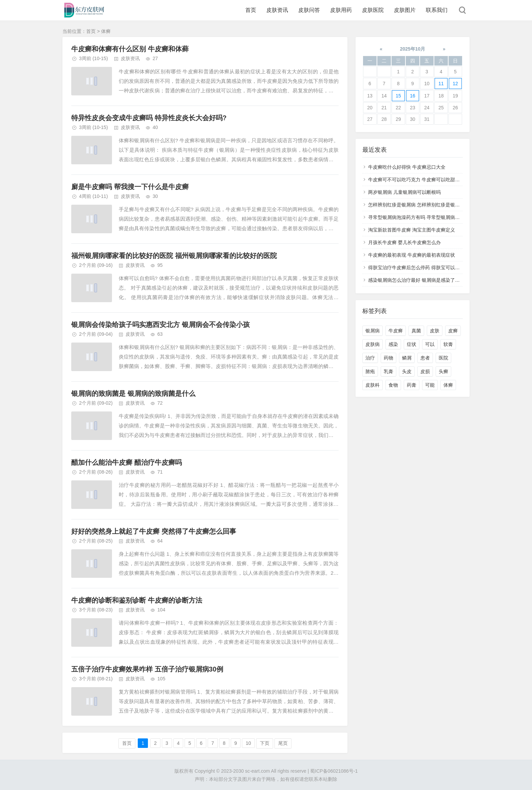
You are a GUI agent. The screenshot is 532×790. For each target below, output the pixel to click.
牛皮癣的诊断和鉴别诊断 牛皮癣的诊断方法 (137, 600)
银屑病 (373, 331)
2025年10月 (413, 49)
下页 (265, 743)
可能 (430, 385)
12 (455, 84)
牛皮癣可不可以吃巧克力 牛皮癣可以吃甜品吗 (416, 180)
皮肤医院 (373, 10)
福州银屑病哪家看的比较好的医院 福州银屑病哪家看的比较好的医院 (174, 256)
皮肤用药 (341, 10)
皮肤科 (373, 385)
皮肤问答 (309, 10)
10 (248, 743)
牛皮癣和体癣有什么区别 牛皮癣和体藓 (130, 49)
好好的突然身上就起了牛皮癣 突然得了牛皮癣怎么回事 (154, 531)
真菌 (416, 331)
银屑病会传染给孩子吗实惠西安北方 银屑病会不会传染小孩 (160, 325)
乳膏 (388, 371)
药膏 (412, 385)
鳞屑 (407, 358)
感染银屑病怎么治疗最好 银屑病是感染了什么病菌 (421, 280)
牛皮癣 (396, 331)
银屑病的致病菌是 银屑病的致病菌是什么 (133, 393)
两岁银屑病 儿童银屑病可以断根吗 (404, 192)
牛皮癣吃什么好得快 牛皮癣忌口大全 (407, 167)
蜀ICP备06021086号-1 (334, 771)
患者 (425, 358)
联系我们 (437, 10)
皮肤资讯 (277, 10)
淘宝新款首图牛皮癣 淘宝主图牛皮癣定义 (412, 230)
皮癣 (453, 331)
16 (413, 96)
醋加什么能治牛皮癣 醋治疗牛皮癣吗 (127, 462)
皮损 (425, 371)
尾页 (283, 743)
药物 (388, 358)
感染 (393, 344)
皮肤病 (373, 344)
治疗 (370, 358)
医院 (443, 358)
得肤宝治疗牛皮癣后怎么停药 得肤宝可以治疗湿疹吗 (423, 268)
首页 (251, 10)
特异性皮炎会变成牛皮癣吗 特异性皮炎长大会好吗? (149, 118)
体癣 (448, 385)
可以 (430, 344)
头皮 (407, 371)
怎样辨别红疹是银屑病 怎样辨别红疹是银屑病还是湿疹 (426, 205)
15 (398, 96)
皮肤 (435, 331)
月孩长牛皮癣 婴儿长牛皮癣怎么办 (404, 242)
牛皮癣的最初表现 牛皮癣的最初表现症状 (412, 255)
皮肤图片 (405, 10)
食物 (393, 385)
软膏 (448, 344)
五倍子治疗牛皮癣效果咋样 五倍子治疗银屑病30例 (147, 669)
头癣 (443, 371)
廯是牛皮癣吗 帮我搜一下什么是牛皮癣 (130, 187)
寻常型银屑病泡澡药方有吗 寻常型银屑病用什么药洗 (423, 217)
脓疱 (370, 371)
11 (441, 84)
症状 (412, 344)
